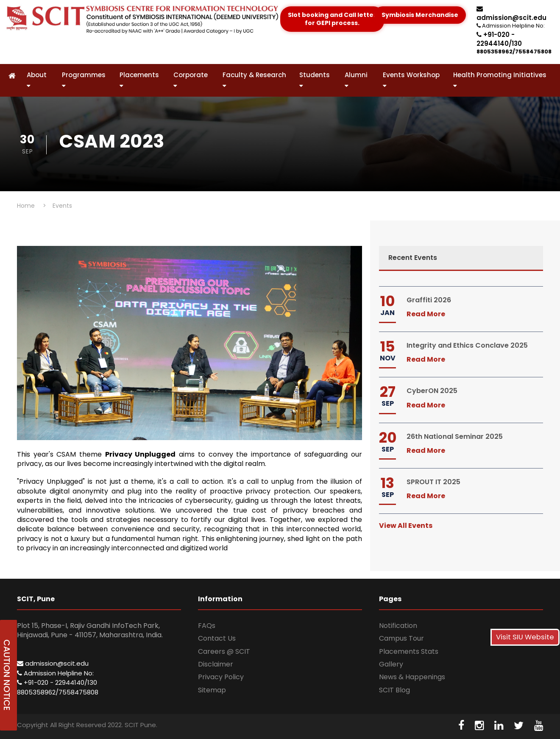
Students (315, 80)
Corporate (191, 80)
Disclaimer (216, 664)
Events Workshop (411, 80)
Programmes (84, 80)
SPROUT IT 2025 (433, 482)
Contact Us (217, 638)
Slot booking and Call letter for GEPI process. (332, 19)
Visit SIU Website (525, 637)
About (37, 80)
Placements (139, 80)
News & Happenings (412, 677)
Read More (426, 314)
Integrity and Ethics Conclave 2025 (467, 345)
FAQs (207, 626)
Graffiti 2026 (429, 300)
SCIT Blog (394, 690)
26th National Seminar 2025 (455, 436)
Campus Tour (401, 638)
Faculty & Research (254, 80)
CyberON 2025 (432, 391)
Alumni (356, 80)
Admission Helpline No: (55, 673)
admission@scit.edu (511, 14)
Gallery (391, 664)
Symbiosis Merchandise (420, 15)
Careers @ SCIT (224, 651)
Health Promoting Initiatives (500, 80)
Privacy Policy (221, 677)
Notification (398, 626)
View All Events (406, 526)
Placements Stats (409, 651)
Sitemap (212, 690)
